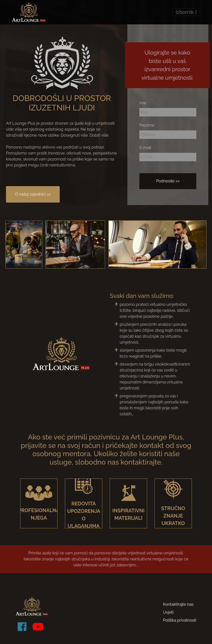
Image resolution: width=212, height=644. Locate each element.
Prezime (147, 125)
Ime (143, 103)
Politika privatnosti (180, 620)
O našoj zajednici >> (33, 194)
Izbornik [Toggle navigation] (186, 12)
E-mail (145, 148)
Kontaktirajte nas (178, 604)
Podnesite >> (168, 181)
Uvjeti (168, 612)
